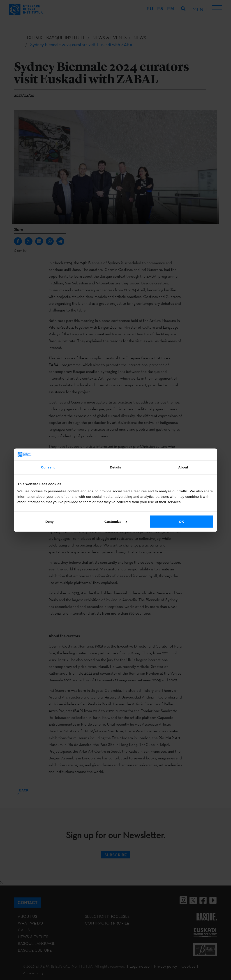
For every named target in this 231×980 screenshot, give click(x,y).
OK (181, 521)
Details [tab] (115, 467)
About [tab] (183, 467)
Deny (50, 521)
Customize (116, 521)
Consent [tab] (48, 467)
